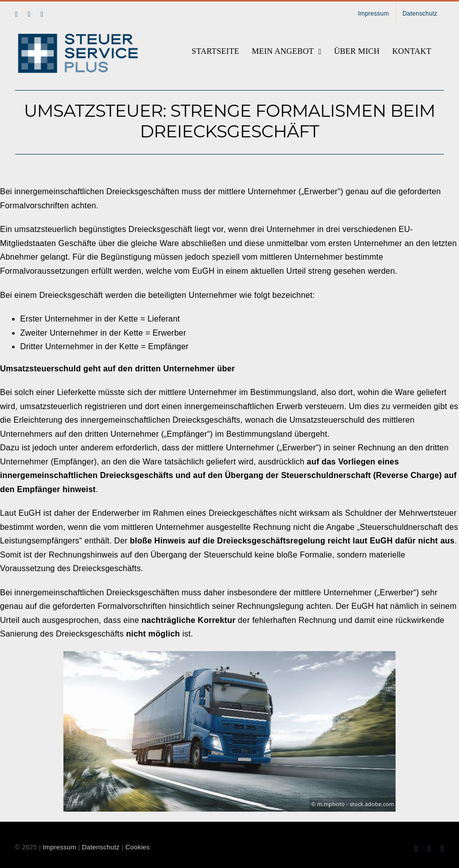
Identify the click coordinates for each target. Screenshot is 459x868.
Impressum (59, 847)
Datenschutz (101, 847)
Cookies (138, 847)
